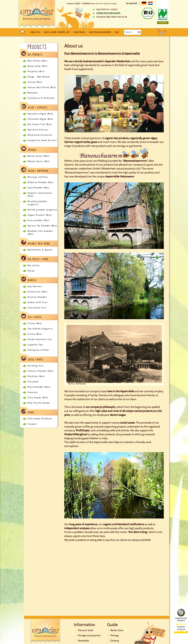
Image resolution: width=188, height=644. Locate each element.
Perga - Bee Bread (39, 77)
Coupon (32, 424)
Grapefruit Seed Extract (42, 140)
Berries (29, 280)
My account (132, 3)
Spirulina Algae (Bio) (40, 114)
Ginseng (115, 641)
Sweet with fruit (38, 302)
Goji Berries (35, 286)
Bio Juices (34, 265)
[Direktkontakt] (149, 637)
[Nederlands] (150, 3)
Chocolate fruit (37, 308)
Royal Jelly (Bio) (38, 66)
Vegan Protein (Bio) (40, 215)
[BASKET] (161, 32)
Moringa (115, 635)
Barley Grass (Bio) (39, 156)
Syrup (31, 271)
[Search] (132, 32)
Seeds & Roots (32, 359)
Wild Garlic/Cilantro (40, 135)
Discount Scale (86, 630)
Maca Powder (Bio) (39, 387)
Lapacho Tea (35, 345)
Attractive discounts (108, 13)
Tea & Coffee (32, 317)
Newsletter (84, 641)
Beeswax (33, 93)
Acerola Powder (37, 297)
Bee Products (32, 54)
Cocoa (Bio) (35, 334)
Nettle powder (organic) (42, 210)
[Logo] (37, 14)
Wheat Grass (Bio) (39, 161)
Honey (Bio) (35, 82)
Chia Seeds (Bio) (38, 398)
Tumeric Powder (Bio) (41, 371)
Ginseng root (36, 366)
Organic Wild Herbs (36, 243)
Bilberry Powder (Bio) (41, 182)
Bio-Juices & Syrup (35, 259)
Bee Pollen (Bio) (37, 61)
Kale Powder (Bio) (39, 188)
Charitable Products (40, 419)
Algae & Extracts (34, 107)
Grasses (29, 149)
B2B (117, 32)
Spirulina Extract (38, 130)
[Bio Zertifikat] (148, 13)
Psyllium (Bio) (36, 376)
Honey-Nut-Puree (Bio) (42, 87)
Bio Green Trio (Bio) (40, 124)
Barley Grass (117, 630)
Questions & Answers (100, 32)
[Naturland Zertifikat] (163, 16)
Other (28, 412)
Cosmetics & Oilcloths (41, 98)
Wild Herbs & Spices (40, 250)
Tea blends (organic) (40, 329)
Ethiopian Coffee (38, 350)
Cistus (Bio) (35, 323)
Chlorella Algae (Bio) (40, 119)
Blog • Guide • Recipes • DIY (57, 32)
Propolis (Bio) (36, 71)
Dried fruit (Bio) (37, 292)
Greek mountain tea (40, 339)
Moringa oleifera (38, 177)
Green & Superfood (35, 170)
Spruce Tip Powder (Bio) (42, 226)
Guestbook (79, 32)
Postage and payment (89, 635)
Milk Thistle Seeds (39, 403)
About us (35, 32)
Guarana (33, 392)
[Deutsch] (144, 3)
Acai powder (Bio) (39, 220)
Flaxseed (33, 382)
